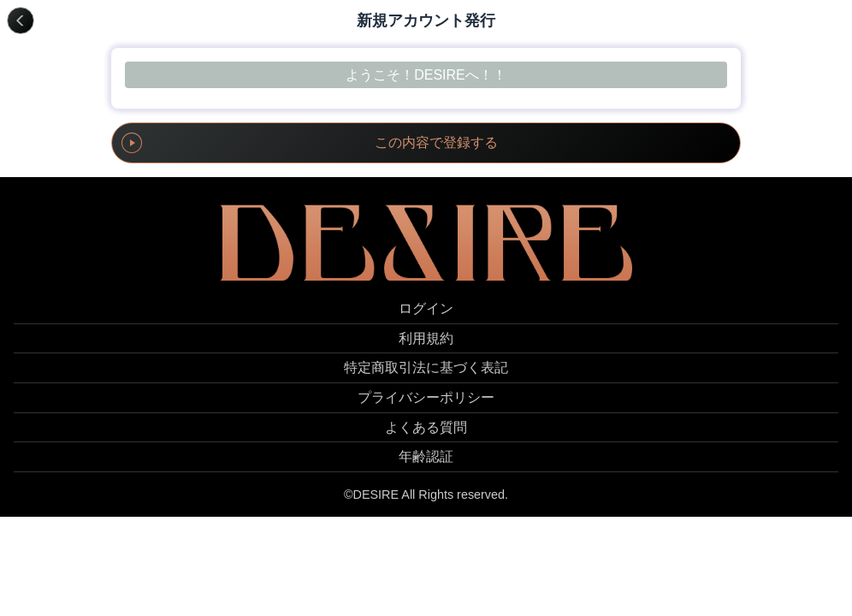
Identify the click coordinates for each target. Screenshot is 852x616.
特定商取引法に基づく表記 (426, 367)
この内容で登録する (436, 142)
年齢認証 (426, 456)
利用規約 (426, 338)
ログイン (426, 308)
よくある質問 (426, 427)
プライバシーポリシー (426, 397)
